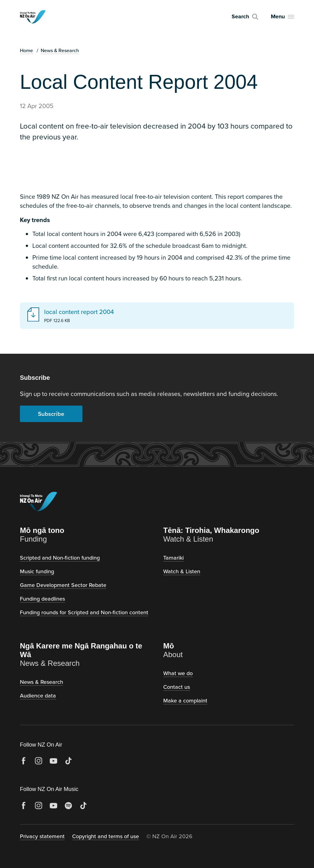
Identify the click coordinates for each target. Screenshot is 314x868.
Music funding (37, 571)
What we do (178, 673)
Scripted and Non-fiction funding (60, 558)
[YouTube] (53, 761)
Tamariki (173, 558)
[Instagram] (39, 761)
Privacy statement (42, 836)
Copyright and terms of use (106, 836)
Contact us (177, 687)
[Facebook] (24, 761)
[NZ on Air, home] (33, 17)
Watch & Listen (182, 571)
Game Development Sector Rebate (63, 585)
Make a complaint (185, 700)
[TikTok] (68, 761)
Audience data (38, 695)
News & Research (60, 50)
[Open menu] (282, 17)
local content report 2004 (79, 312)
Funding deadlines (42, 599)
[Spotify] (68, 806)
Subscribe (51, 414)
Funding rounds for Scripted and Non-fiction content (84, 612)
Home (26, 50)
